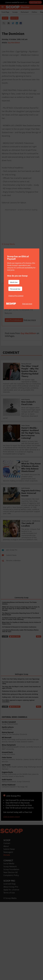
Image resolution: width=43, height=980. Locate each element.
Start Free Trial (35, 2)
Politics (34, 12)
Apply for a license (11, 890)
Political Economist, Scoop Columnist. (22, 781)
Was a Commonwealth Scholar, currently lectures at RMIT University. (22, 747)
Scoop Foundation (11, 869)
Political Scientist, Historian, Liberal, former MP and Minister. (22, 760)
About (6, 846)
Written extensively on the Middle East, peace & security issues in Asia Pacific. (22, 774)
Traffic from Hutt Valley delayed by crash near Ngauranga (21, 679)
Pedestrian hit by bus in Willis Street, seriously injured (20, 691)
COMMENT (11, 353)
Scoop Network (10, 866)
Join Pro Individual (14, 320)
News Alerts (15, 636)
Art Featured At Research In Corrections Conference (19, 627)
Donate (7, 855)
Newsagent (8, 852)
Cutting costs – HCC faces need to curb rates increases (20, 697)
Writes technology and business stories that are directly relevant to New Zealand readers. (22, 740)
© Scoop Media (10, 898)
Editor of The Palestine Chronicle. (22, 733)
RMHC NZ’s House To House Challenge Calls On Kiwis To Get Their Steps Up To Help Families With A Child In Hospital (21, 609)
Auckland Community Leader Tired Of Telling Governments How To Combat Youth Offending (21, 619)
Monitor (14, 18)
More (39, 636)
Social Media (9, 863)
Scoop (5, 18)
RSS (5, 636)
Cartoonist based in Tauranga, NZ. (22, 786)
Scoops (15, 12)
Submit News (9, 849)
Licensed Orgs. (10, 884)
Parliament (25, 12)
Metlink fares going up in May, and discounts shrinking (20, 694)
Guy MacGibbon (14, 43)
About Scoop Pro (11, 887)
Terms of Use (9, 893)
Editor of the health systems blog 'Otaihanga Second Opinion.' (22, 767)
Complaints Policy (11, 875)
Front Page (5, 12)
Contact (7, 843)
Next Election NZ (11, 872)
